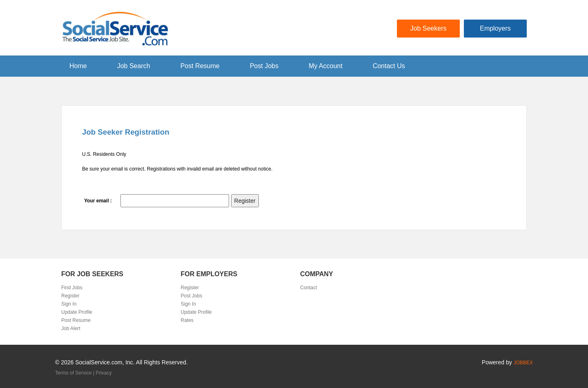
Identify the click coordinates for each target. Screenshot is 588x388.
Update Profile (77, 312)
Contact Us (389, 66)
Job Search (134, 66)
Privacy (104, 373)
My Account (326, 66)
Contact (308, 288)
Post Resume (200, 66)
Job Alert (71, 328)
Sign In (69, 304)
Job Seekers (429, 28)
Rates (187, 320)
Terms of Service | (75, 373)
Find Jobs (72, 288)
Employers (495, 28)
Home (78, 66)
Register (70, 296)
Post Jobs (264, 66)
